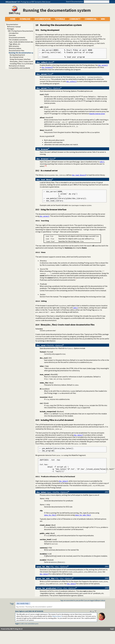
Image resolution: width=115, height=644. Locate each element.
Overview (12, 35)
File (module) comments (18, 40)
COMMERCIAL (91, 19)
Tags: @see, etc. (15, 44)
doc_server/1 (103, 65)
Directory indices (15, 48)
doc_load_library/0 (79, 175)
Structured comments (17, 37)
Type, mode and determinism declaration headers (27, 42)
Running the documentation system (23, 53)
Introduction (14, 33)
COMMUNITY (75, 19)
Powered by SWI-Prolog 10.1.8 (12, 629)
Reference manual (14, 27)
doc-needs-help (23, 603)
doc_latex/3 (78, 435)
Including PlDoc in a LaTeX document (23, 64)
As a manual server (17, 57)
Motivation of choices (17, 66)
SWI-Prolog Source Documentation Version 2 (25, 31)
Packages (11, 29)
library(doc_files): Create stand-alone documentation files (31, 61)
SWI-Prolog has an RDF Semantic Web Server (34, 2)
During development (17, 55)
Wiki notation (14, 46)
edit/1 (102, 162)
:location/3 (57, 616)
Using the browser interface (20, 59)
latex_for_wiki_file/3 (83, 515)
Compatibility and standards (19, 68)
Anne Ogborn (20, 611)
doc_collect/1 (72, 81)
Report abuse (101, 600)
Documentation (12, 24)
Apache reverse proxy (97, 114)
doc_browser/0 (47, 67)
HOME (13, 19)
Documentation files (17, 51)
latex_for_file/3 (50, 515)
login (17, 624)
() (45, 62)
